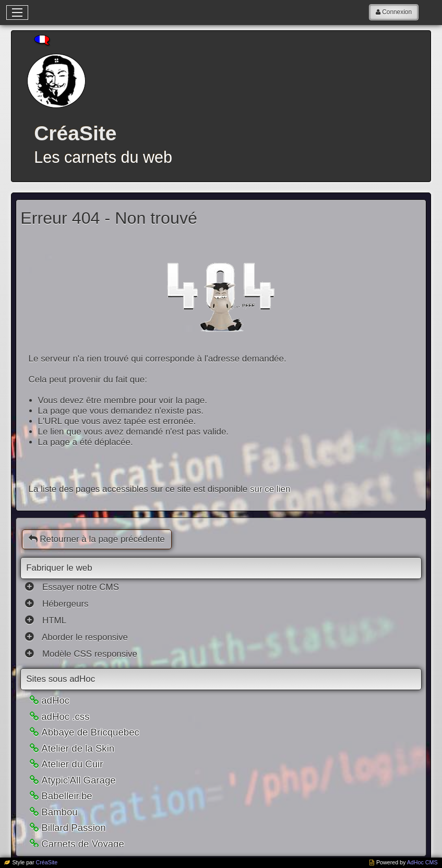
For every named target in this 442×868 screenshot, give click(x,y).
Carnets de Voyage (83, 844)
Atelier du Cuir (72, 764)
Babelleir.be (67, 796)
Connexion (397, 12)
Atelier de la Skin (78, 748)
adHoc (55, 700)
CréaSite (47, 862)
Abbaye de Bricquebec (90, 732)
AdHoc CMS (422, 862)
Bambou (59, 812)
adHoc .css (65, 716)
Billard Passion (73, 828)
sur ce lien (270, 489)
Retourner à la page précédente (97, 539)
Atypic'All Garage (79, 780)
